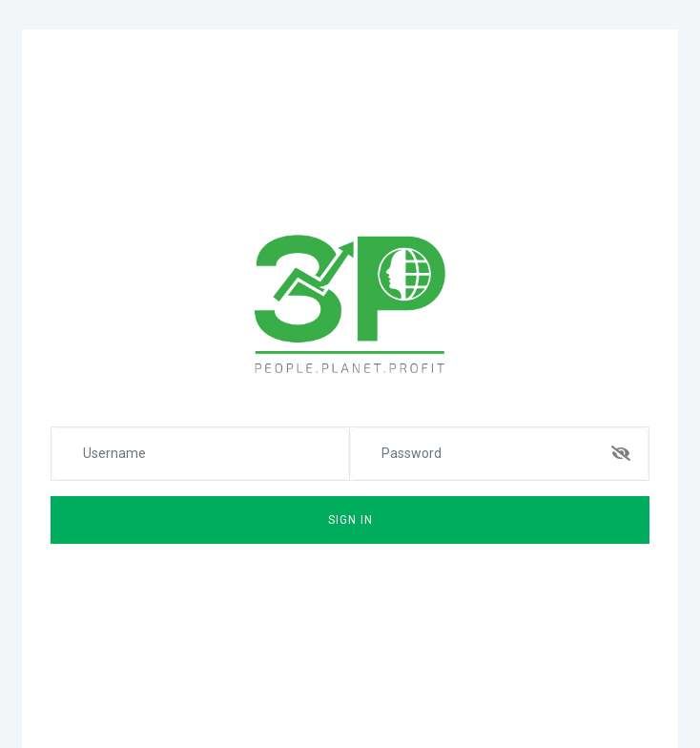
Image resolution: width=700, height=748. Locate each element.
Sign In (350, 520)
